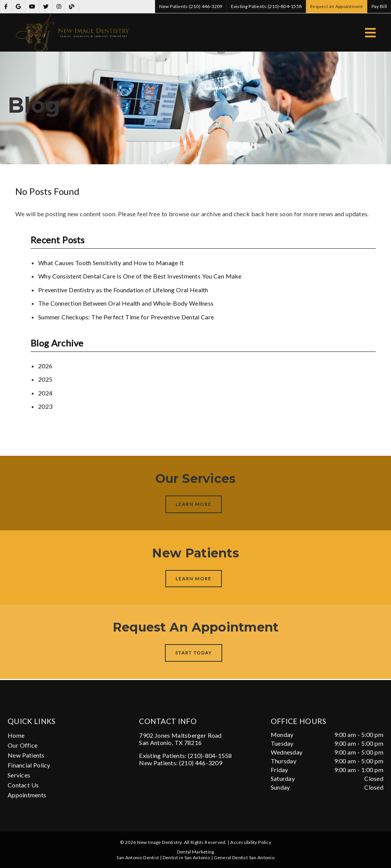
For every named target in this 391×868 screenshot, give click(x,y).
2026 (45, 366)
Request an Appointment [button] (337, 6)
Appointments (27, 795)
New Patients (26, 755)
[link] (6, 7)
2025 (45, 379)
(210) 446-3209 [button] (191, 6)
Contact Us (23, 785)
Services (19, 775)
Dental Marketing (196, 852)
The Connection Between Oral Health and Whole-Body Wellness (126, 303)
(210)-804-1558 (210, 755)
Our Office (23, 745)
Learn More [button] (194, 504)
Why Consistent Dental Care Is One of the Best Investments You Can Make (140, 276)
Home (16, 735)
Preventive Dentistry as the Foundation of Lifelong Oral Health (123, 290)
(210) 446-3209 (201, 763)
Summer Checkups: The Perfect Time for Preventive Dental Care (126, 317)
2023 (45, 406)
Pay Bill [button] (379, 6)
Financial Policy (29, 765)
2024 (45, 393)
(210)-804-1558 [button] (267, 6)
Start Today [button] (194, 653)
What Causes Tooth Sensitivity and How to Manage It (111, 263)
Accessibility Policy (251, 842)
